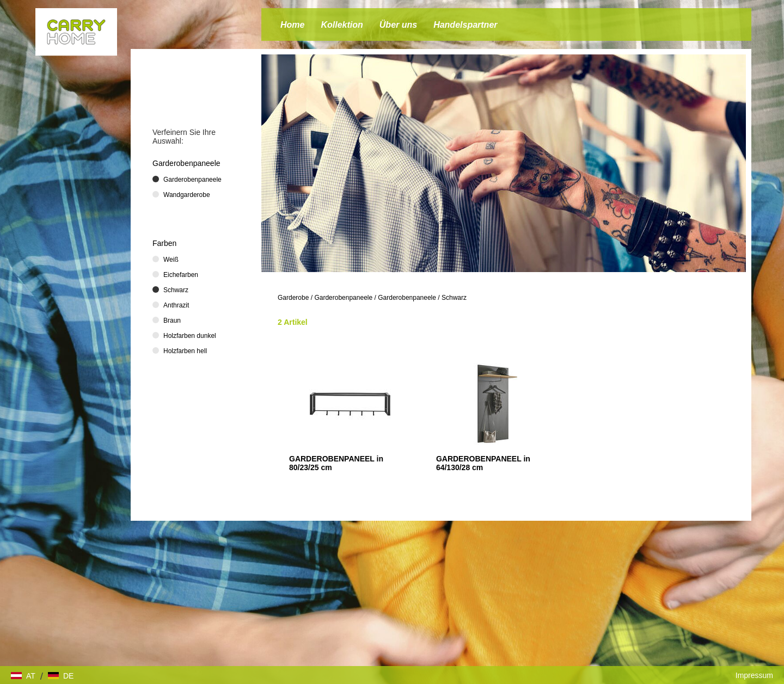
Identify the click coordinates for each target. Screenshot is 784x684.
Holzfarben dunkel (190, 336)
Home (292, 25)
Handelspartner (465, 25)
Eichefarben (181, 275)
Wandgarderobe (187, 195)
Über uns (398, 25)
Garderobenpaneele (343, 298)
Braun (172, 321)
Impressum (754, 675)
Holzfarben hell (185, 351)
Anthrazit (176, 305)
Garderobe (293, 298)
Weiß (171, 260)
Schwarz (454, 298)
